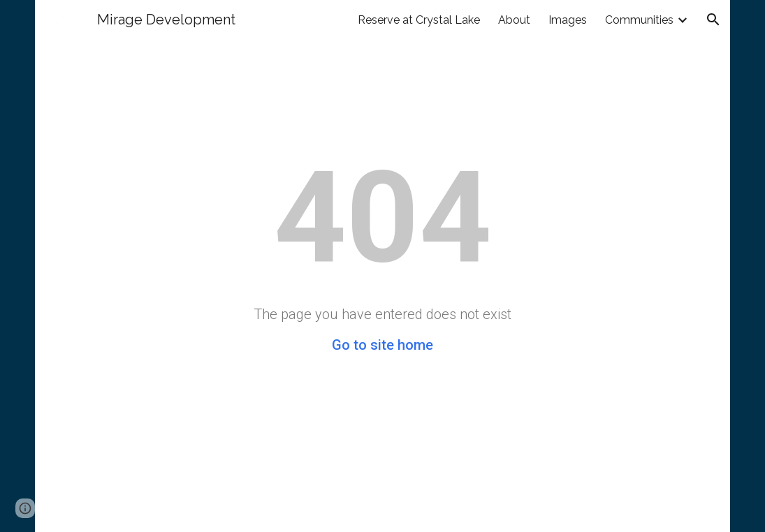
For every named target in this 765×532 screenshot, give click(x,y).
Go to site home (382, 345)
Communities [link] (639, 20)
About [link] (514, 20)
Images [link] (568, 20)
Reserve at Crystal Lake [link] (419, 20)
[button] (713, 20)
